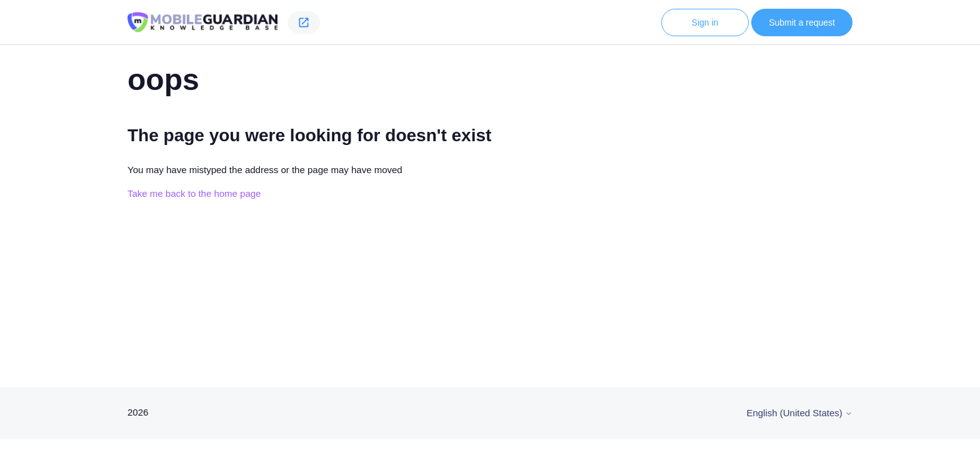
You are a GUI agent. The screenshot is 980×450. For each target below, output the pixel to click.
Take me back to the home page (194, 193)
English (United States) (799, 413)
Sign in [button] (705, 22)
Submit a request (802, 22)
